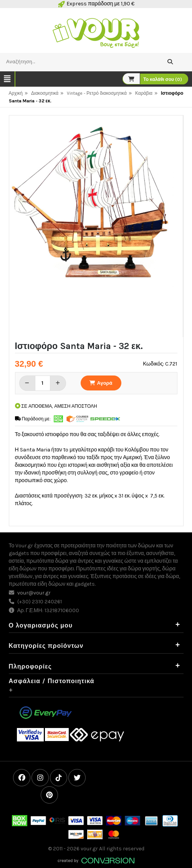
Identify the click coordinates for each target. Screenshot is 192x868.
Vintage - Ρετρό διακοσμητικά (97, 93)
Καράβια (144, 93)
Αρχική (16, 93)
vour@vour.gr (34, 593)
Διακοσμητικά (45, 93)
